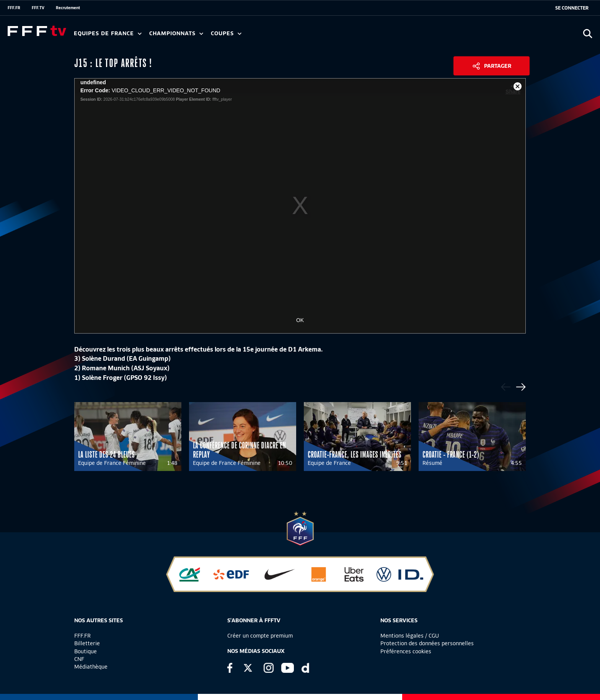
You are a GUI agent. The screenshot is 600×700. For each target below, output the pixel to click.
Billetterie (87, 643)
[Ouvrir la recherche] (588, 34)
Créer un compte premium (260, 636)
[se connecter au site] (572, 8)
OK (300, 320)
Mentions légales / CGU (410, 636)
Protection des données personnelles (427, 643)
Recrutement (68, 8)
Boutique (86, 651)
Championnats (176, 34)
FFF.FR (14, 8)
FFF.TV (38, 8)
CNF (79, 659)
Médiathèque (91, 667)
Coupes (226, 34)
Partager (498, 66)
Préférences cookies (406, 651)
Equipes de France (108, 34)
